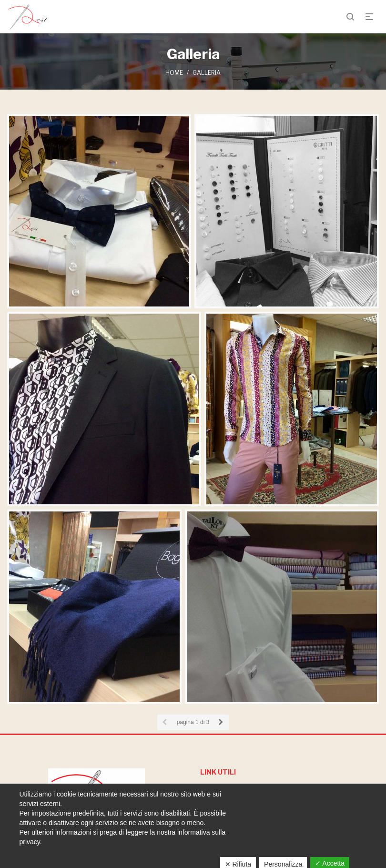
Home (174, 73)
